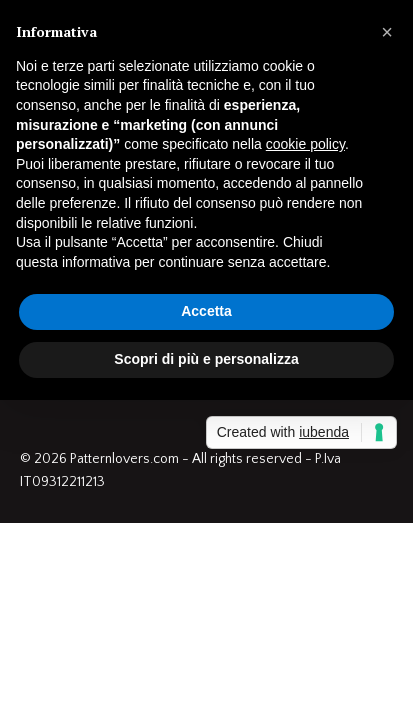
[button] (387, 32)
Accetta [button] (206, 311)
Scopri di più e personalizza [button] (206, 359)
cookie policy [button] (305, 144)
